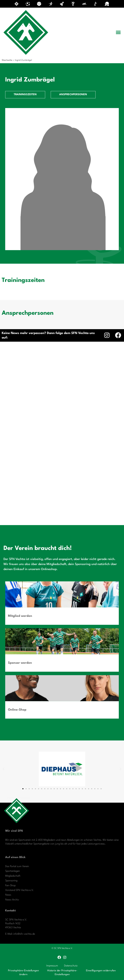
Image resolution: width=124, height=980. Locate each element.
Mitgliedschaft (13, 876)
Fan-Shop (10, 886)
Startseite (7, 60)
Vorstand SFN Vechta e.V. (20, 890)
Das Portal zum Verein (17, 866)
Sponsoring (11, 881)
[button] (118, 32)
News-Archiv (12, 900)
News (8, 895)
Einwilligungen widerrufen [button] (101, 971)
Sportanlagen (13, 871)
